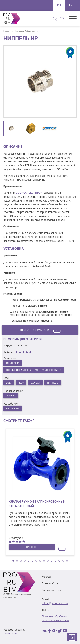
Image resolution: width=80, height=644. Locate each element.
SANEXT (11, 395)
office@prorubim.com (55, 604)
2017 (9, 383)
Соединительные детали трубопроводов (34, 370)
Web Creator (10, 634)
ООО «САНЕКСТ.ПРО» (29, 193)
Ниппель (53, 383)
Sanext (35, 383)
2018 (21, 383)
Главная (7, 31)
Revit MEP (12, 363)
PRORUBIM (12, 408)
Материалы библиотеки (25, 31)
